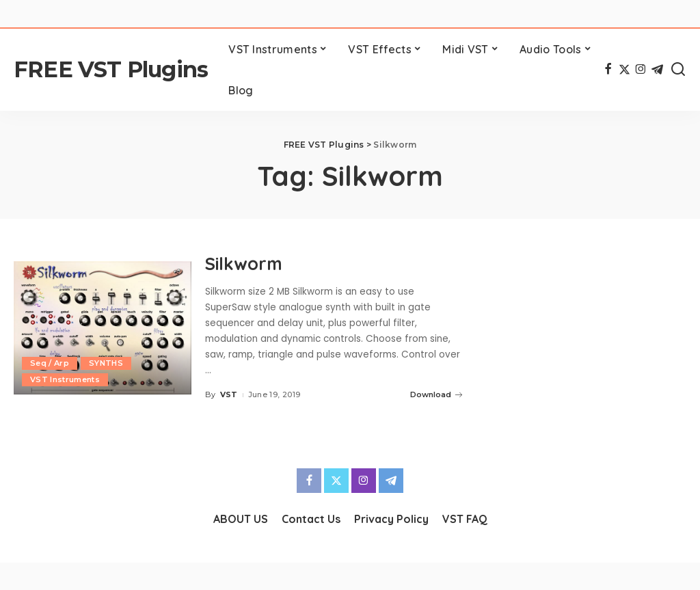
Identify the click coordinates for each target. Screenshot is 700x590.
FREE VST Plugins (111, 69)
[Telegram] (657, 70)
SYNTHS (106, 363)
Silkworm (245, 264)
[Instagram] (641, 70)
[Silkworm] (103, 328)
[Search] (678, 70)
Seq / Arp (50, 363)
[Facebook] (608, 70)
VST (229, 394)
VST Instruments (65, 379)
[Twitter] (624, 70)
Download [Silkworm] (436, 394)
